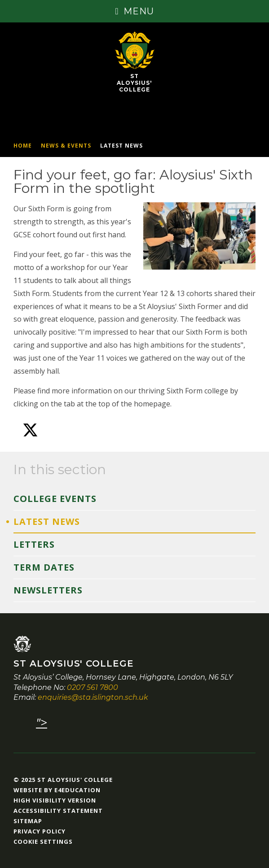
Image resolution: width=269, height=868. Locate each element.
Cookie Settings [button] (43, 842)
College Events (55, 499)
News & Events (66, 146)
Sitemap (28, 821)
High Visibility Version (55, 800)
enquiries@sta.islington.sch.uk (93, 697)
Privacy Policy (40, 831)
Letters (34, 544)
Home (23, 146)
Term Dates (44, 567)
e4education (77, 790)
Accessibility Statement (58, 811)
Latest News (121, 146)
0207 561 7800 (93, 687)
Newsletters (48, 590)
